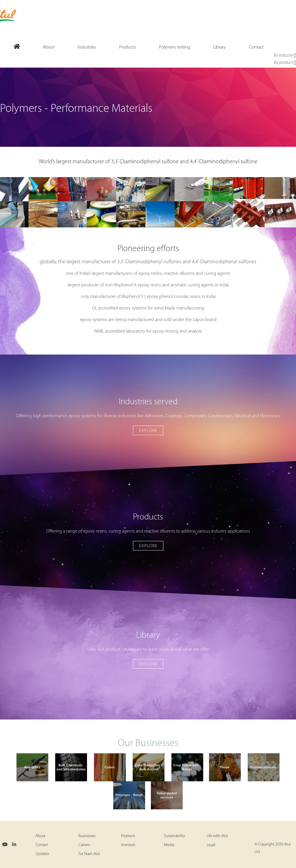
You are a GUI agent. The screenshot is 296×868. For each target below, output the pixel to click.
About (40, 836)
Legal (211, 845)
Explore (148, 431)
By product (285, 63)
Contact (42, 845)
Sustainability (174, 836)
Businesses (87, 836)
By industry (285, 56)
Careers (84, 845)
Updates (42, 854)
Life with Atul (217, 836)
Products (128, 836)
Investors (128, 845)
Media (169, 845)
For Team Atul (89, 854)
